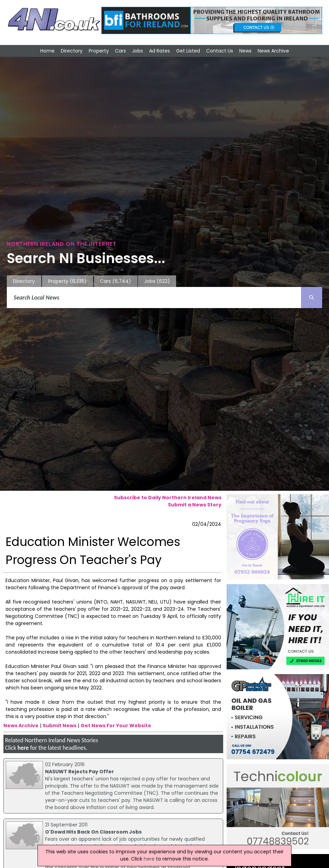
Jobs (138, 51)
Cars (120, 51)
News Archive (273, 51)
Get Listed (188, 51)
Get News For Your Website (116, 726)
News (245, 51)
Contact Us (220, 51)
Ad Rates (160, 51)
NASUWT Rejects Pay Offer (80, 772)
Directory (72, 51)
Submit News (60, 726)
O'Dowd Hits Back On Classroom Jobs (93, 832)
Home (47, 51)
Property (99, 51)
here (23, 748)
